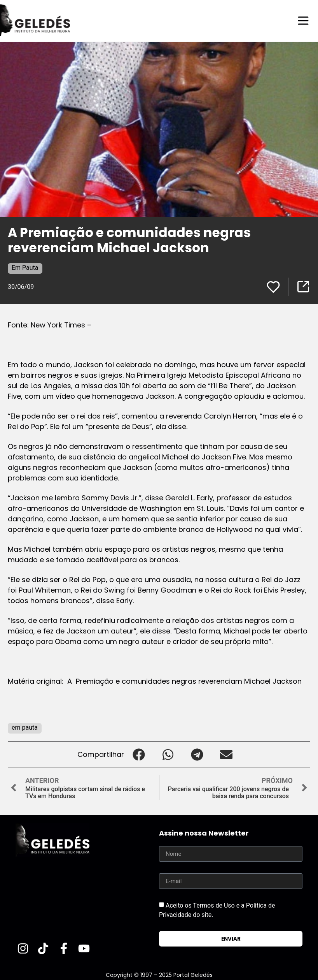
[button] (139, 754)
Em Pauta (25, 267)
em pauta (25, 727)
